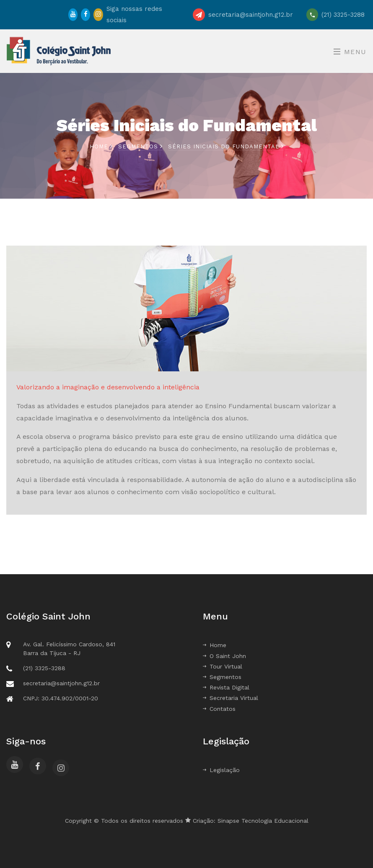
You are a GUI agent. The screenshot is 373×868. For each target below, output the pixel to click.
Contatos (219, 709)
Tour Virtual (223, 666)
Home (101, 146)
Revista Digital (226, 687)
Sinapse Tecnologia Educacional (263, 821)
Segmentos (138, 146)
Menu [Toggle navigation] (350, 52)
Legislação (221, 770)
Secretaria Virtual (231, 698)
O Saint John (224, 656)
